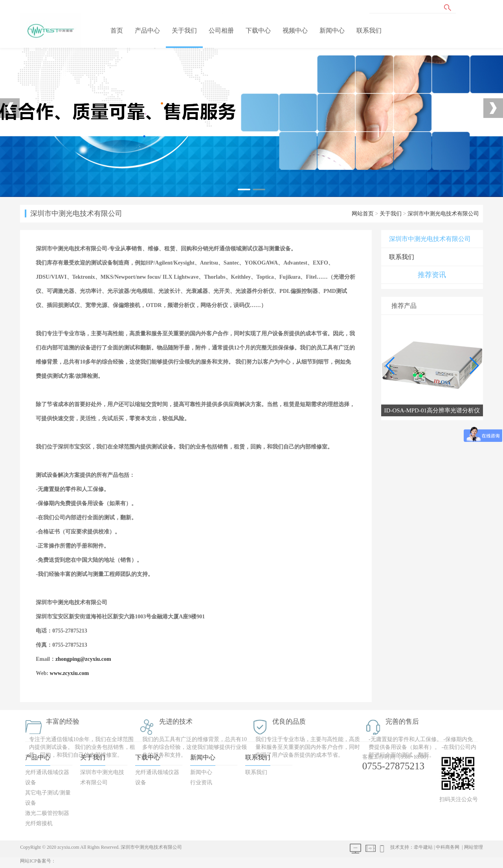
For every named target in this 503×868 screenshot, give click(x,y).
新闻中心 (332, 30)
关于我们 (184, 30)
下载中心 (258, 30)
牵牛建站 (423, 847)
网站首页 (363, 214)
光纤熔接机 (39, 823)
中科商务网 (448, 847)
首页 (117, 30)
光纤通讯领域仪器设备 (47, 777)
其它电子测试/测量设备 (48, 798)
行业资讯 (201, 782)
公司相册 (221, 30)
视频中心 (295, 30)
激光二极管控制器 (47, 813)
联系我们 (369, 30)
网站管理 (474, 847)
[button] (474, 366)
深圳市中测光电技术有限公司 (443, 214)
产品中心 (147, 30)
